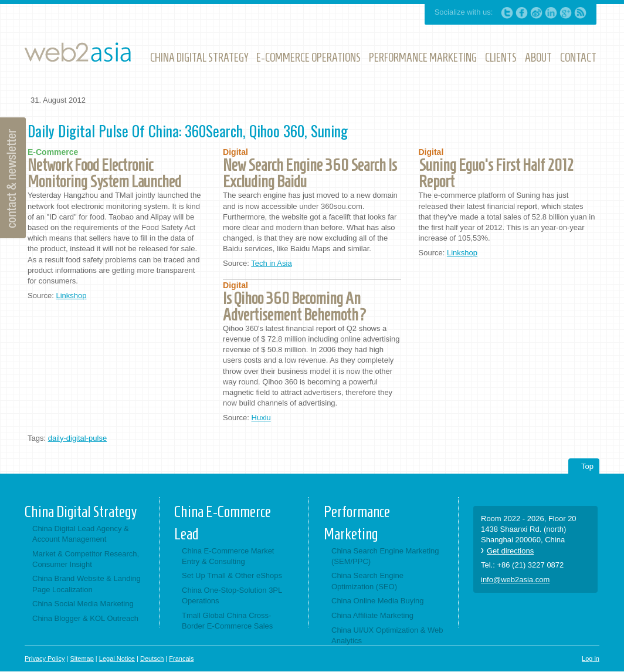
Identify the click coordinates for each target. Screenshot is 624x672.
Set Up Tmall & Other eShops (232, 575)
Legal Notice (117, 659)
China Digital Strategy (81, 512)
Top (587, 466)
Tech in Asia (271, 263)
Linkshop (71, 296)
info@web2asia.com (515, 580)
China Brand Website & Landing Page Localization (87, 584)
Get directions (510, 551)
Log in (591, 659)
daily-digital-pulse (77, 438)
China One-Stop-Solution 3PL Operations (232, 595)
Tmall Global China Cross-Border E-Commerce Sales (227, 621)
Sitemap (82, 659)
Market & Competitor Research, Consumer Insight (86, 559)
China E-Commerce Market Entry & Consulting (228, 556)
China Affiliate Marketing (372, 615)
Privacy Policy (45, 659)
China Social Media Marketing (83, 604)
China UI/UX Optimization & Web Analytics (387, 635)
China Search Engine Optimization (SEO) (367, 581)
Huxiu (261, 418)
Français (181, 659)
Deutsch (152, 659)
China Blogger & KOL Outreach (85, 618)
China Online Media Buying (378, 601)
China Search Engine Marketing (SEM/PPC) (385, 556)
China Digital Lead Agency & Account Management (81, 534)
